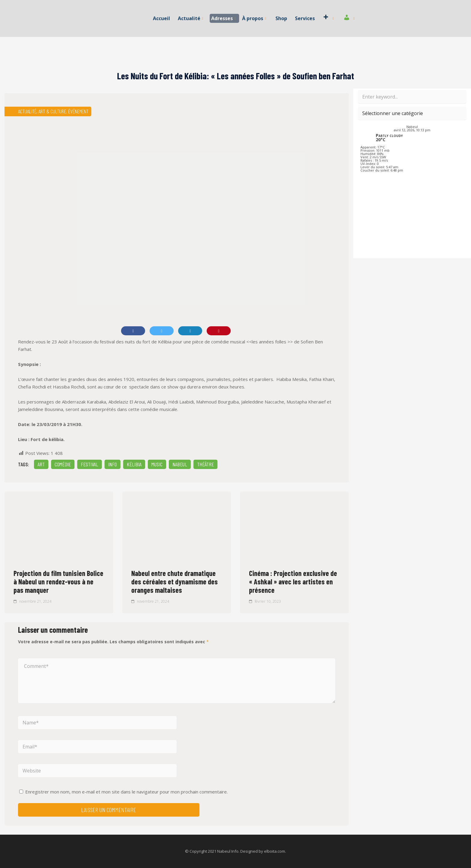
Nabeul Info (228, 851)
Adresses (223, 18)
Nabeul (180, 464)
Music (157, 464)
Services (305, 18)
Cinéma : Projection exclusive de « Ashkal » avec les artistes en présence (293, 582)
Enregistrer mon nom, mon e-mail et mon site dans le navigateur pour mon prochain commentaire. (126, 792)
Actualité (191, 18)
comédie (63, 464)
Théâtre (205, 464)
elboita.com (275, 851)
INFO (112, 464)
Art (41, 464)
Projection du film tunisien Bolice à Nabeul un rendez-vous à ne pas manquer (58, 582)
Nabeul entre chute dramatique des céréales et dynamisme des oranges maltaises (175, 582)
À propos (254, 18)
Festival (90, 464)
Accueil (162, 18)
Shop (281, 18)
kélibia (134, 464)
